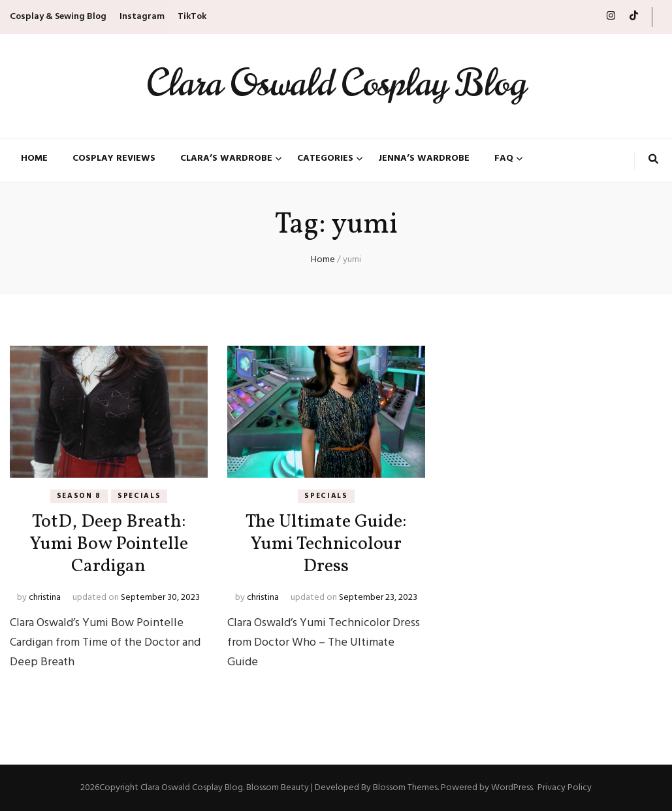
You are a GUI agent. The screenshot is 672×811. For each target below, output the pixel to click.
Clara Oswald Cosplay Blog (336, 83)
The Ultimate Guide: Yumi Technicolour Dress (326, 544)
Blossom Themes (405, 788)
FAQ (504, 159)
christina (45, 598)
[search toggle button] (653, 161)
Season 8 (79, 496)
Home (34, 159)
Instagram (142, 17)
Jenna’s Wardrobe (424, 159)
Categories (325, 159)
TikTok (192, 17)
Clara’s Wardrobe (226, 159)
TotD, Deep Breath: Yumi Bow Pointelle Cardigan (109, 544)
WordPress (512, 788)
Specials (139, 496)
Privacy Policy (565, 788)
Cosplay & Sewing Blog (58, 17)
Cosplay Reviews (114, 159)
